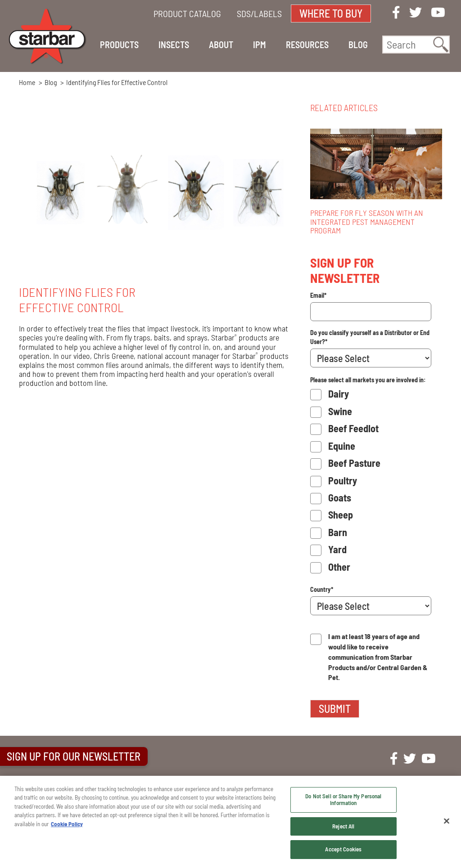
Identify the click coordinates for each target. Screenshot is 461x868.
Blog (51, 82)
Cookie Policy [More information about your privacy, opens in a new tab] (67, 824)
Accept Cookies (343, 849)
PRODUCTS (119, 45)
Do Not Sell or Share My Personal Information (343, 800)
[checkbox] (371, 482)
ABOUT (221, 45)
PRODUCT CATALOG (187, 13)
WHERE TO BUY (331, 13)
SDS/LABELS (259, 13)
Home (27, 82)
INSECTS (174, 45)
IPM (260, 45)
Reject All (343, 826)
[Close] (447, 821)
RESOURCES (307, 45)
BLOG (358, 45)
